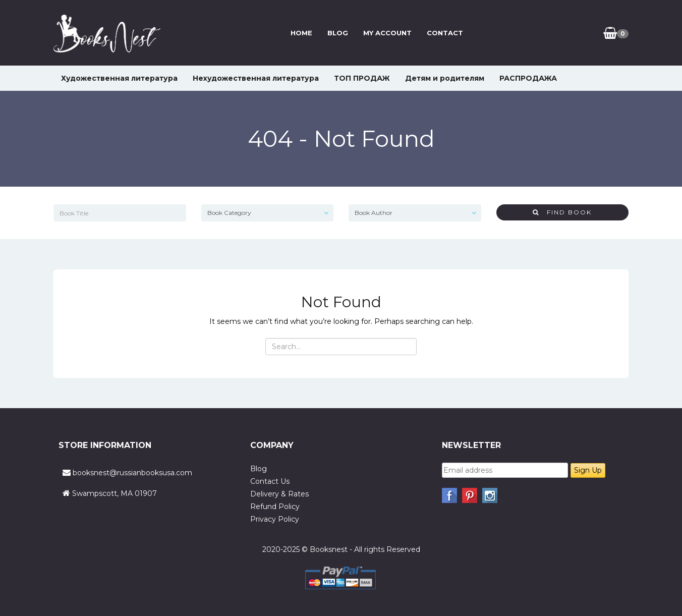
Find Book (562, 212)
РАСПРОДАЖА (528, 78)
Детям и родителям (445, 78)
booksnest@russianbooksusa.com (132, 473)
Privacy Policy (275, 519)
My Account (387, 33)
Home (301, 33)
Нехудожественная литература (256, 78)
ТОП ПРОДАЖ (362, 78)
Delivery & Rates (279, 494)
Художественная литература (119, 78)
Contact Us (270, 481)
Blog (338, 33)
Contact (445, 33)
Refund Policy (275, 507)
